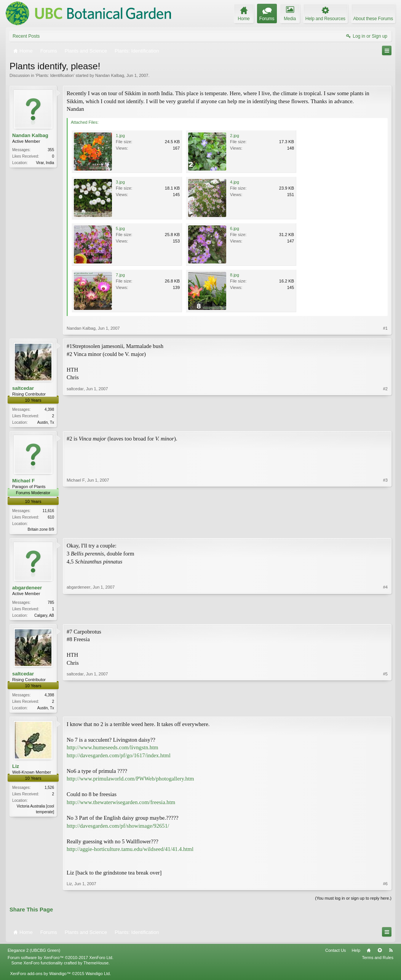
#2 (385, 421)
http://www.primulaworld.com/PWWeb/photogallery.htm (130, 782)
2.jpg (235, 136)
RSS (391, 953)
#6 (385, 887)
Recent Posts (26, 36)
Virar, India (45, 163)
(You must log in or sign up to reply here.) (353, 901)
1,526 (49, 791)
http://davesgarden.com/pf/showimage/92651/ (118, 828)
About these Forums (373, 19)
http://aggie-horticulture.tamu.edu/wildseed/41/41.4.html (130, 852)
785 (51, 604)
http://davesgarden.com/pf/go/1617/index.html (119, 758)
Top (380, 953)
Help (356, 953)
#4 (385, 616)
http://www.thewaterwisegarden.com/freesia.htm (121, 805)
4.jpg (235, 182)
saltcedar (23, 388)
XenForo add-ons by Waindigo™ (40, 977)
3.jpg (120, 182)
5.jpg (120, 228)
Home (369, 953)
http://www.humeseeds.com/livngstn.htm (112, 750)
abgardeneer (27, 589)
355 (51, 150)
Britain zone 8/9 (41, 530)
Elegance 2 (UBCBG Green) (34, 953)
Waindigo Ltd (97, 977)
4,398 (49, 409)
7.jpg (120, 275)
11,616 (48, 512)
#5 (385, 709)
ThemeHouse (96, 966)
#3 (385, 529)
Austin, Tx (46, 422)
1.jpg (120, 136)
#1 (385, 328)
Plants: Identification (55, 75)
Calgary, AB (44, 617)
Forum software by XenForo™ (61, 961)
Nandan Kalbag (110, 75)
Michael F (23, 481)
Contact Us (335, 953)
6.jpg (235, 228)
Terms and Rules (378, 961)
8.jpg (235, 275)
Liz (16, 769)
